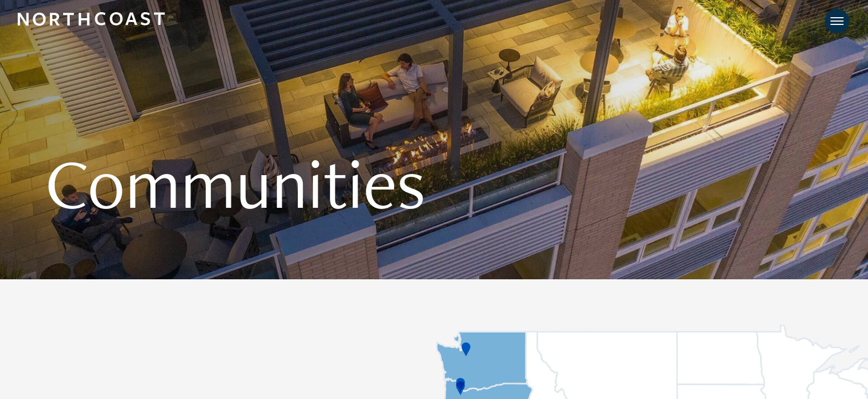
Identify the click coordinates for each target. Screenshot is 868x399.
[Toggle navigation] (837, 22)
